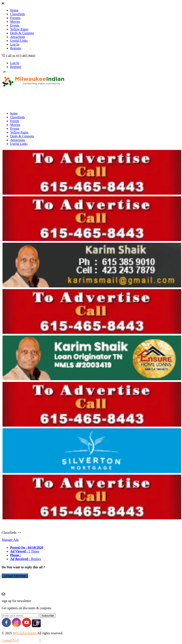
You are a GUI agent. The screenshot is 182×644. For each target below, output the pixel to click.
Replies (26, 559)
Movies (15, 22)
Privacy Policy (29, 640)
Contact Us (9, 640)
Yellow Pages (19, 29)
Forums (15, 18)
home (14, 113)
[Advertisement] (78, 99)
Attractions (18, 37)
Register (16, 48)
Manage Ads (10, 540)
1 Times (25, 551)
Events (15, 25)
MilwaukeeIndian (25, 633)
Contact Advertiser (15, 576)
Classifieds (17, 14)
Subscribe (48, 616)
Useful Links (19, 41)
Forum (15, 121)
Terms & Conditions (55, 640)
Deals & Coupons (22, 33)
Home (14, 10)
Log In (15, 44)
